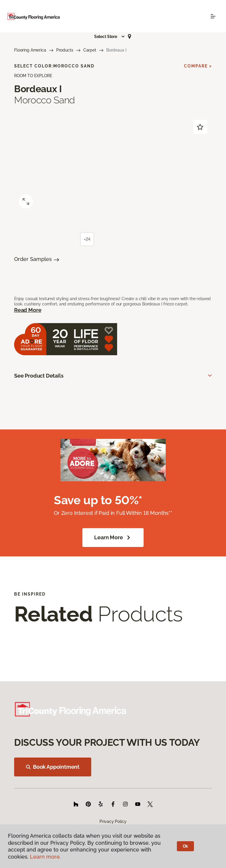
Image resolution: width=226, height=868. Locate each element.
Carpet (90, 50)
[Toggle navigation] (213, 16)
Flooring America (30, 50)
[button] (110, 37)
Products (65, 50)
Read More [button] (28, 310)
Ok (186, 846)
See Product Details (39, 376)
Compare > (198, 66)
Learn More (113, 538)
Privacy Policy (113, 821)
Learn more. (45, 857)
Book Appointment (53, 767)
